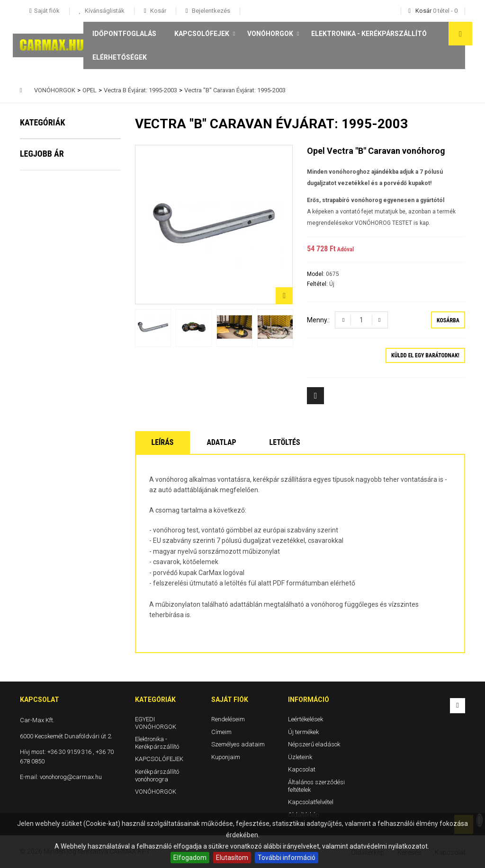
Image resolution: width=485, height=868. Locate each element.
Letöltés (285, 442)
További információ (287, 858)
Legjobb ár (42, 294)
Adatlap (221, 442)
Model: (316, 274)
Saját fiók (230, 700)
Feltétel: (318, 284)
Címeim (221, 731)
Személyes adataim (238, 744)
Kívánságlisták (104, 11)
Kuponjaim (226, 757)
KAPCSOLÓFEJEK (202, 34)
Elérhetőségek (120, 57)
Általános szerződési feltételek (316, 786)
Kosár (157, 11)
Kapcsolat (302, 769)
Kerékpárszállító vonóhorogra (54, 238)
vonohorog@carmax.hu (71, 777)
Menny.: (318, 320)
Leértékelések (305, 719)
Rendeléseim (228, 719)
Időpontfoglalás (124, 34)
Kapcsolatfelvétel (311, 802)
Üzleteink (300, 757)
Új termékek (303, 731)
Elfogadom (190, 858)
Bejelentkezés (210, 11)
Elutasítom (232, 858)
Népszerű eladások (314, 744)
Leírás (163, 442)
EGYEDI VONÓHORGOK (64, 151)
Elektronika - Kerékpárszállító (369, 34)
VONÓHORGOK (270, 34)
